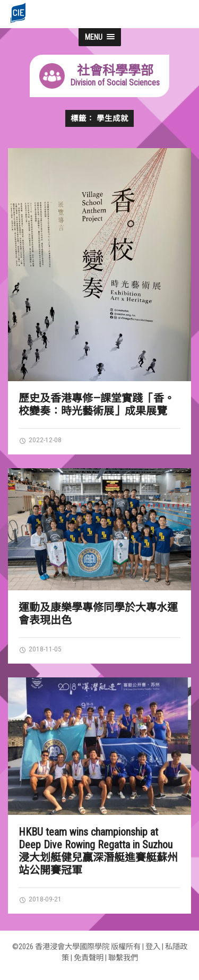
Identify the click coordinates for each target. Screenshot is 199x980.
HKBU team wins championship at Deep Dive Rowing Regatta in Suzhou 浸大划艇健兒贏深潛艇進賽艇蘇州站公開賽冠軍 (98, 851)
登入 (153, 947)
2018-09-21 (40, 899)
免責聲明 (89, 958)
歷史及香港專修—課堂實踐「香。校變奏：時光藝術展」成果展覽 (97, 405)
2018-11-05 (40, 649)
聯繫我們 (123, 958)
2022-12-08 (40, 440)
